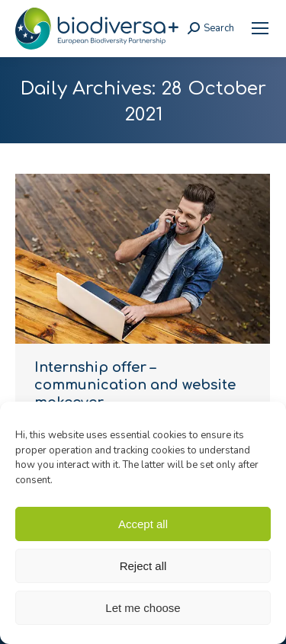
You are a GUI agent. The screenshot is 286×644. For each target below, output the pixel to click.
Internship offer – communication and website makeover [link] (135, 385)
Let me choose (143, 608)
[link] (260, 28)
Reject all (143, 566)
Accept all (143, 524)
